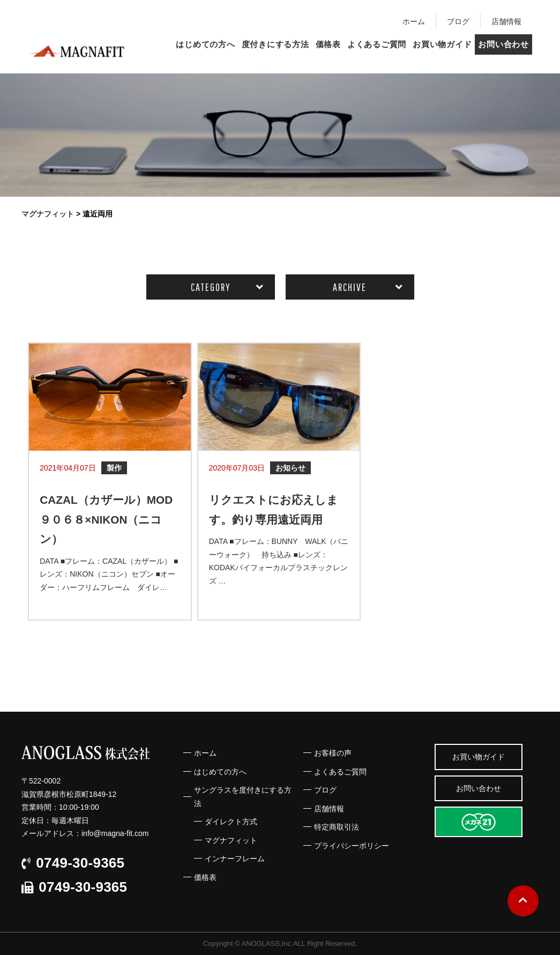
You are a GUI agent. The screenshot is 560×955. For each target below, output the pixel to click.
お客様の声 (333, 753)
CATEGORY (211, 287)
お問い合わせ (503, 44)
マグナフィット (231, 840)
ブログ (458, 21)
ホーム (414, 21)
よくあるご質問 (377, 44)
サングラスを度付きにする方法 (243, 797)
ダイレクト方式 (231, 822)
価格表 (328, 44)
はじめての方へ (205, 44)
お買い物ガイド (442, 44)
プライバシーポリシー (352, 846)
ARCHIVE (350, 287)
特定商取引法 (337, 827)
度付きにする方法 (275, 44)
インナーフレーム (235, 859)
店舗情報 (506, 21)
